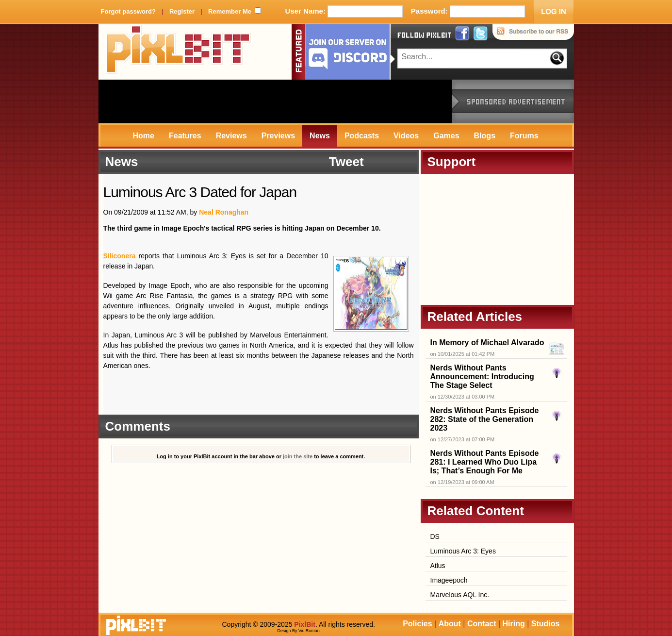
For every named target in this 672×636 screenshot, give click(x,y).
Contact (482, 624)
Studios (546, 624)
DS (435, 536)
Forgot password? (128, 11)
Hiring (514, 624)
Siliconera (120, 256)
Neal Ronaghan (224, 212)
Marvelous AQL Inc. (460, 595)
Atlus (438, 566)
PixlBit (179, 52)
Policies (417, 624)
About (450, 624)
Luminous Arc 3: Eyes (463, 551)
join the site (298, 456)
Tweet (346, 162)
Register (182, 11)
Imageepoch (449, 580)
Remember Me (230, 11)
